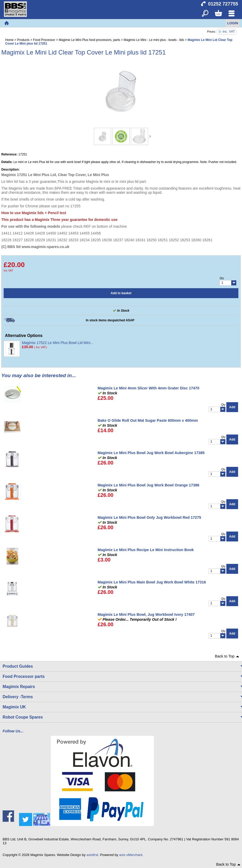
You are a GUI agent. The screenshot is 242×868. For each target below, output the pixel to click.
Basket (218, 14)
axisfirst (92, 855)
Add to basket (121, 293)
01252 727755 (223, 4)
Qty (222, 278)
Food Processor (44, 40)
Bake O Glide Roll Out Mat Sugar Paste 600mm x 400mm (148, 420)
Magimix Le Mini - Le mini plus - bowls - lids (154, 40)
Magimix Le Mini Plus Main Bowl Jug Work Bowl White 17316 (152, 582)
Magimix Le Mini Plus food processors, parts (89, 40)
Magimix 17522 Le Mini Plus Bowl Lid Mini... (58, 343)
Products (23, 40)
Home (7, 23)
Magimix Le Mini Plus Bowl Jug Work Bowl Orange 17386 (148, 485)
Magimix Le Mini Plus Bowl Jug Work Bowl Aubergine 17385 (151, 453)
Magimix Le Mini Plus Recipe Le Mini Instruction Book (146, 550)
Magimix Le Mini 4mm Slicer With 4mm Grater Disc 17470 (148, 388)
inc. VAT (229, 32)
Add (232, 407)
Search (205, 14)
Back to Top (225, 656)
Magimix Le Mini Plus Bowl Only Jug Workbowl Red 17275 (149, 517)
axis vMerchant (131, 855)
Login (233, 23)
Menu (231, 14)
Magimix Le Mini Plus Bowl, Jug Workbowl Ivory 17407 (146, 614)
